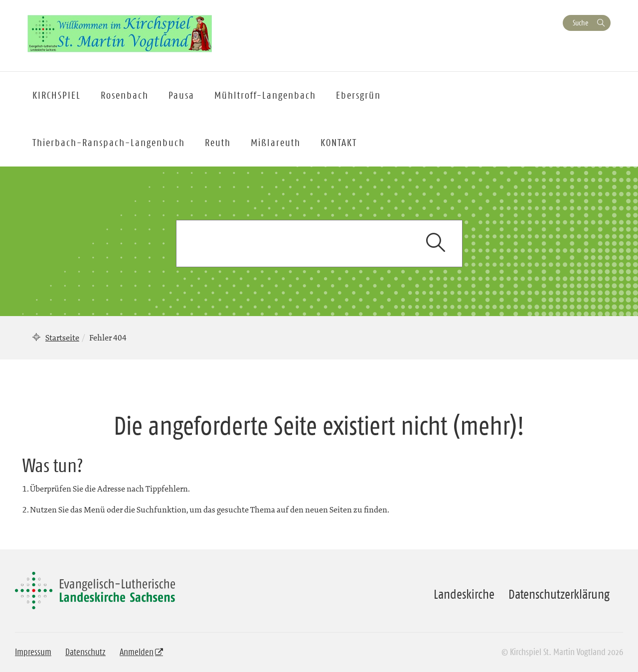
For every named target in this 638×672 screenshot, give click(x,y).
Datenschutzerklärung (559, 594)
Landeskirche (464, 594)
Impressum (33, 652)
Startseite (62, 337)
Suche (580, 23)
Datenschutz (85, 652)
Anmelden (137, 652)
